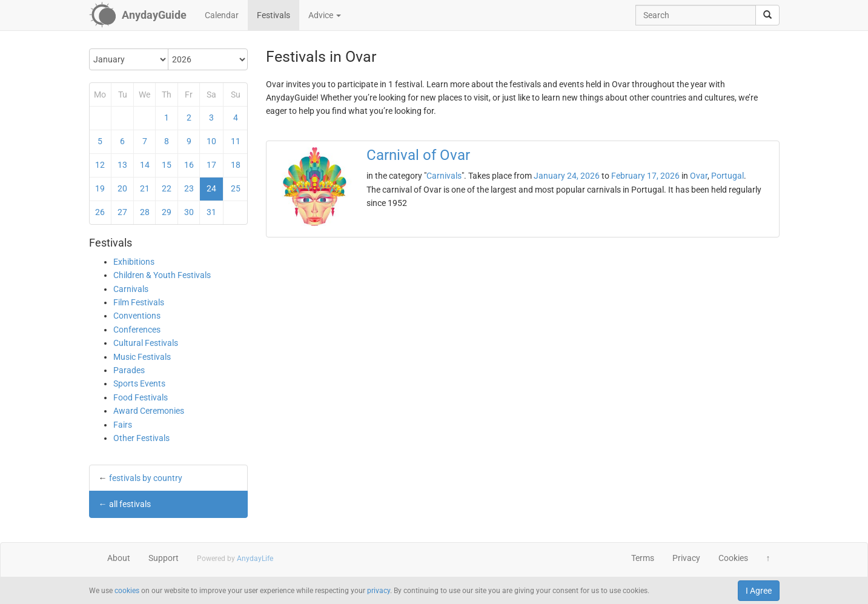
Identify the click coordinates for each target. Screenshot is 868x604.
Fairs (123, 425)
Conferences (137, 330)
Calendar (222, 15)
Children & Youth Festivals (162, 275)
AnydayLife (255, 559)
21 (145, 188)
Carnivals (131, 289)
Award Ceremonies (149, 411)
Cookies (733, 558)
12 (100, 165)
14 (145, 165)
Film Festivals (139, 302)
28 (145, 212)
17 (211, 165)
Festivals (273, 15)
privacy (379, 591)
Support (164, 558)
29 (167, 212)
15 (167, 165)
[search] (767, 15)
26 (100, 212)
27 (122, 212)
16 (189, 165)
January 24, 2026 (567, 176)
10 (211, 141)
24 (211, 188)
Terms (643, 558)
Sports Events (139, 383)
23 (189, 188)
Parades (129, 370)
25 (236, 188)
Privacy (686, 558)
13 (122, 165)
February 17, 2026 (645, 176)
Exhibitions (134, 262)
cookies (127, 591)
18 (236, 165)
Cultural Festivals (146, 343)
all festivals (130, 504)
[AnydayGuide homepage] (138, 15)
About (119, 558)
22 (167, 188)
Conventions (137, 316)
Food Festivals (141, 397)
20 (122, 188)
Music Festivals (142, 357)
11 (236, 141)
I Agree (759, 591)
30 (189, 212)
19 (100, 188)
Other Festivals (141, 438)
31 (211, 212)
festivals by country (146, 478)
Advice (325, 15)
